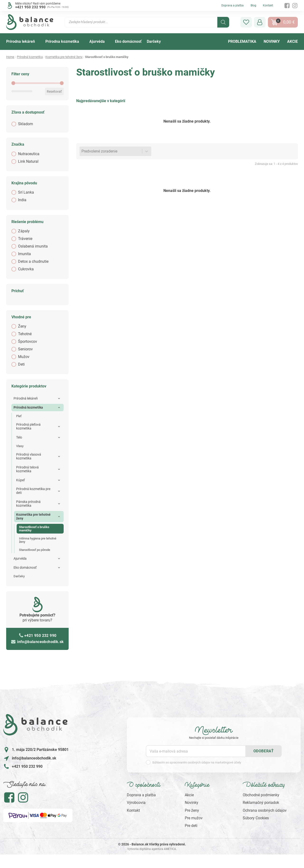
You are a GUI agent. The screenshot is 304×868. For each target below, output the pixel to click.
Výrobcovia (136, 803)
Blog (253, 5)
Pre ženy (192, 810)
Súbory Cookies (256, 818)
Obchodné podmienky (261, 795)
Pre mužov (194, 818)
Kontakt (268, 5)
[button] (246, 22)
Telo (19, 437)
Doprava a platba (233, 5)
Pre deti (191, 826)
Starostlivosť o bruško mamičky (34, 529)
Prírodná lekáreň (26, 398)
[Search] (223, 22)
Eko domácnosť (25, 568)
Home (10, 57)
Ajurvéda (20, 558)
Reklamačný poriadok (261, 803)
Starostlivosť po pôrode (35, 550)
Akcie (189, 795)
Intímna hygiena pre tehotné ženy (38, 540)
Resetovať (54, 91)
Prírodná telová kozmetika (27, 469)
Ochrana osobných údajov (265, 810)
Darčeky (19, 576)
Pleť (19, 416)
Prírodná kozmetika (30, 57)
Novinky (192, 803)
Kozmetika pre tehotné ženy (64, 57)
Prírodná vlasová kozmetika (29, 456)
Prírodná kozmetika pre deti (33, 491)
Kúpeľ (20, 480)
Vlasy (20, 446)
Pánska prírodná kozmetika (28, 504)
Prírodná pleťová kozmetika (28, 426)
